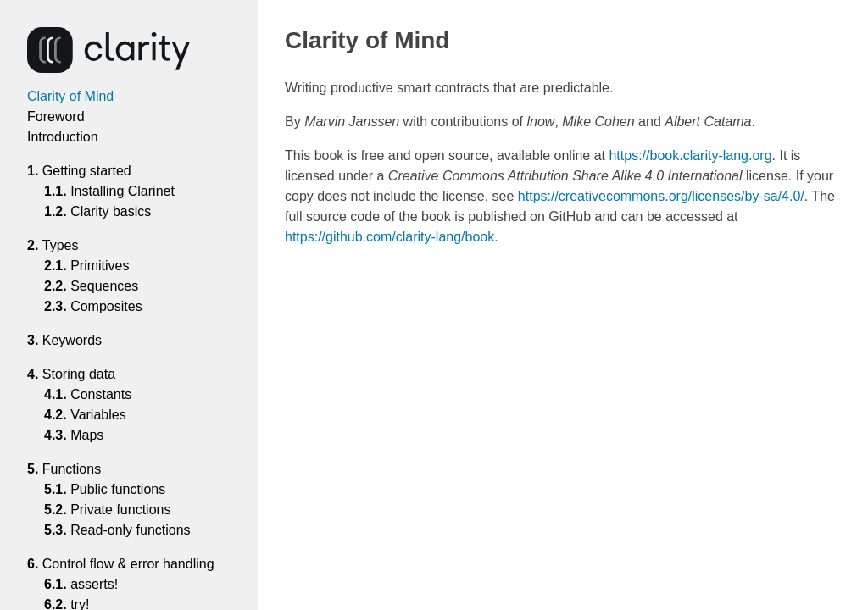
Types (66, 245)
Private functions (121, 510)
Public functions (118, 489)
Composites (107, 306)
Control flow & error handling (134, 564)
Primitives (100, 266)
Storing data (85, 374)
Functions (78, 469)
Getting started (93, 171)
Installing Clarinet (123, 191)
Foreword (56, 116)
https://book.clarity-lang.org (690, 155)
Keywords (78, 340)
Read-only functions (131, 530)
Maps (87, 435)
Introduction (63, 137)
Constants (101, 394)
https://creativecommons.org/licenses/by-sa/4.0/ (661, 196)
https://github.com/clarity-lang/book (389, 237)
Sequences (105, 286)
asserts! (95, 584)
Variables (99, 415)
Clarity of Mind (70, 96)
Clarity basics (111, 211)
